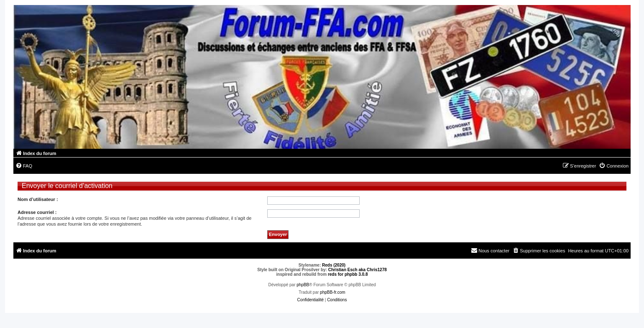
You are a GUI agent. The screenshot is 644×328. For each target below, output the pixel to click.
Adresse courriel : (37, 212)
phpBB (303, 285)
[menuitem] (24, 166)
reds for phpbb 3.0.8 (348, 274)
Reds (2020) (334, 265)
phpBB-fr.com (333, 292)
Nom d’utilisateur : (38, 199)
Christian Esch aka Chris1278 (358, 270)
